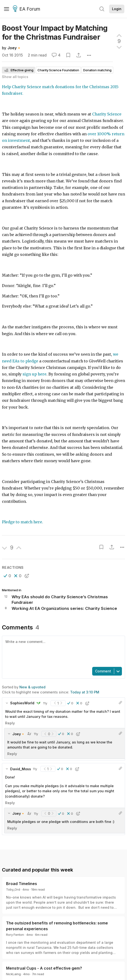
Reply (10, 723)
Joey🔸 (14, 48)
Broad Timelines (22, 884)
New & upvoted (32, 687)
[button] (7, 576)
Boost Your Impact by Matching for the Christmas (55, 32)
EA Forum (27, 9)
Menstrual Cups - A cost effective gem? (44, 968)
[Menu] (7, 9)
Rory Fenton (15, 935)
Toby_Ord (13, 889)
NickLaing (13, 974)
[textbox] (63, 651)
